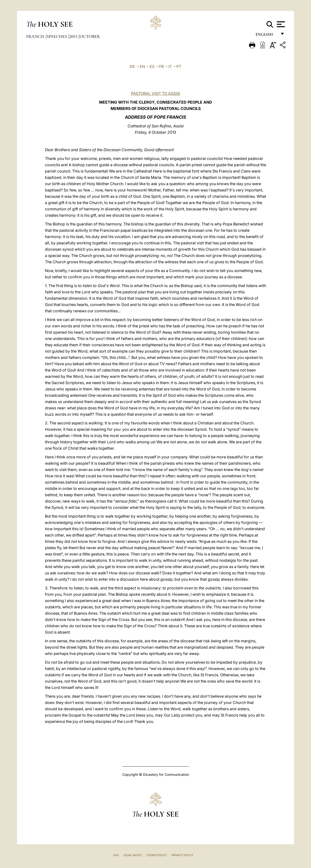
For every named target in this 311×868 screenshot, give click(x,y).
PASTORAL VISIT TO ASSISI (155, 93)
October (90, 36)
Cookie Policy (157, 855)
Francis (36, 36)
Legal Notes (133, 855)
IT (170, 66)
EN (142, 66)
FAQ (116, 855)
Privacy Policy (182, 855)
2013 (74, 36)
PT (179, 66)
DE (132, 66)
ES (152, 66)
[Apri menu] (280, 24)
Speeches (57, 36)
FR (161, 66)
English (266, 36)
